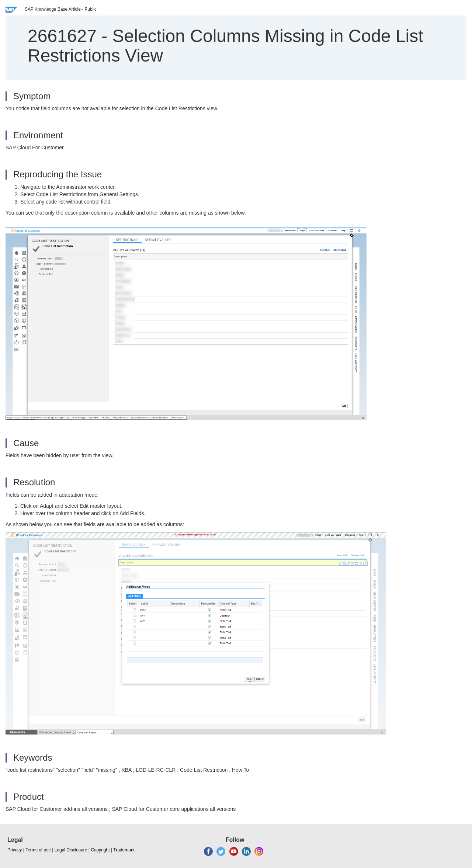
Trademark (124, 850)
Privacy (15, 850)
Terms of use (38, 850)
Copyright (100, 850)
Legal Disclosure (71, 850)
